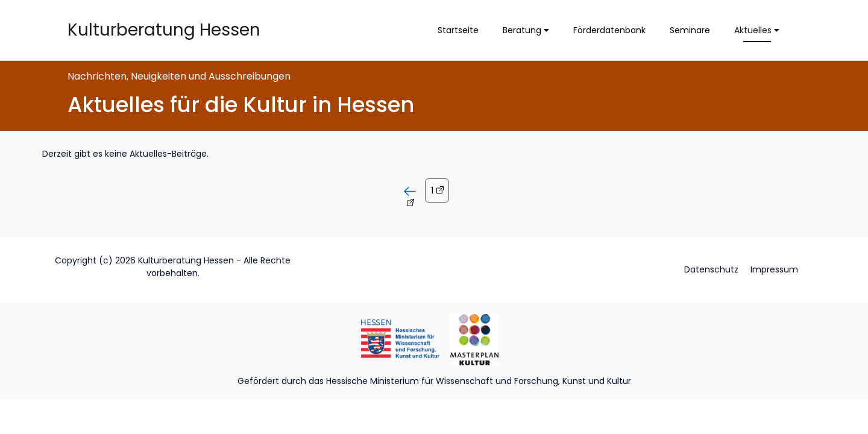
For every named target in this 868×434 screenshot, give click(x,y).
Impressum (774, 269)
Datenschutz (711, 269)
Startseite (458, 30)
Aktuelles (757, 30)
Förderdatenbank (609, 30)
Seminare (690, 30)
